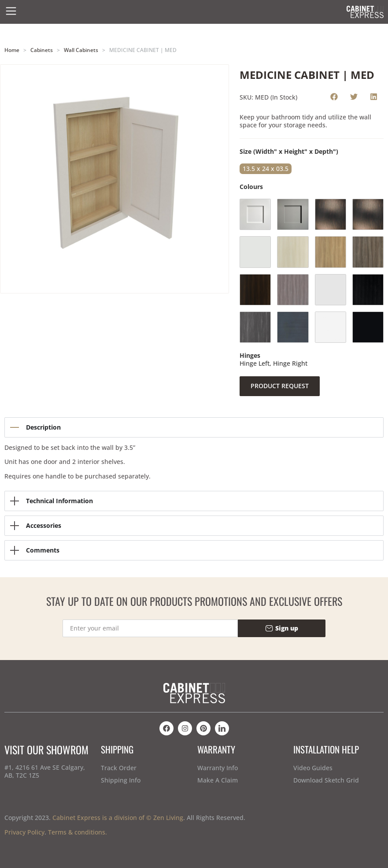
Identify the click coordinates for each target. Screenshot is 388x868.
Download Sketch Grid (326, 780)
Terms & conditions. (78, 832)
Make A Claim (218, 780)
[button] (334, 96)
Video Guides (313, 768)
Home (12, 50)
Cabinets (42, 50)
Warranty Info (218, 768)
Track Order (119, 768)
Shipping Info (121, 780)
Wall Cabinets (81, 50)
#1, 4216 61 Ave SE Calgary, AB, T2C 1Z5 (45, 771)
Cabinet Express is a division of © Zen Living (118, 818)
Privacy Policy (24, 832)
